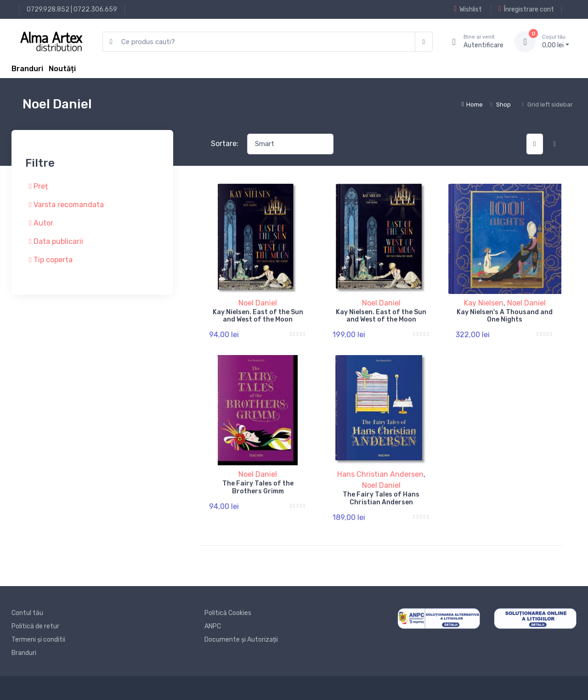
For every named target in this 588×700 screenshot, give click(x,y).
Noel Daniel (258, 303)
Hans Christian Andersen (380, 474)
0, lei (556, 41)
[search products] (259, 42)
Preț (38, 186)
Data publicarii (56, 241)
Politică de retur (35, 626)
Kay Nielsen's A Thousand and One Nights (505, 316)
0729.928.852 (48, 9)
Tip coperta (51, 260)
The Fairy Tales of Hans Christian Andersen (381, 498)
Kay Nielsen (484, 303)
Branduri (27, 69)
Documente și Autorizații (241, 640)
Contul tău (27, 613)
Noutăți (62, 69)
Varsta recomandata (66, 205)
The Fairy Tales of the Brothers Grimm (258, 487)
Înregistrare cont (526, 9)
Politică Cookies (228, 613)
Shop (503, 104)
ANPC (213, 626)
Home (472, 104)
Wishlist (468, 9)
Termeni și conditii (38, 640)
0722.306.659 (95, 9)
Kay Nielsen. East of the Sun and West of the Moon (258, 316)
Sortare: (225, 144)
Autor (41, 223)
